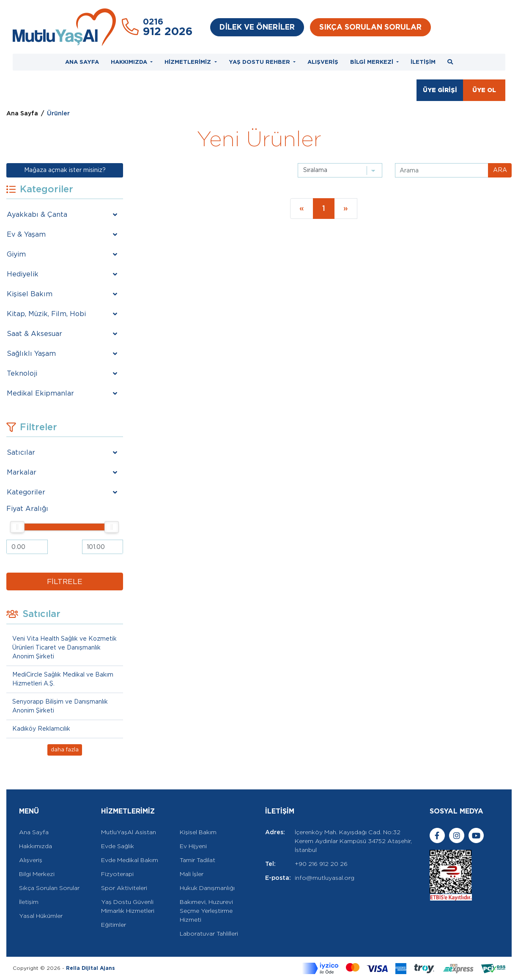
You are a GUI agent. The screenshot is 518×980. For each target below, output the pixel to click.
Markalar (22, 472)
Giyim (16, 254)
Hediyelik (23, 274)
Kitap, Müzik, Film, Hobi (46, 314)
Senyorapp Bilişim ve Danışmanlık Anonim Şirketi (60, 706)
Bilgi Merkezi (37, 874)
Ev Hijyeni (193, 846)
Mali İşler (192, 874)
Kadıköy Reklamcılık (41, 729)
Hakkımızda (36, 846)
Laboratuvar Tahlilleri (209, 934)
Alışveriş (31, 860)
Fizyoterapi (117, 874)
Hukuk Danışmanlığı (207, 888)
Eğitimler (114, 925)
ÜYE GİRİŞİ (440, 90)
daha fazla (65, 749)
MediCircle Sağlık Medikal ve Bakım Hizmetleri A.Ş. (63, 679)
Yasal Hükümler (41, 916)
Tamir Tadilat (197, 860)
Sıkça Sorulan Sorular (49, 888)
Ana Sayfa (22, 113)
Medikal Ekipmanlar (40, 393)
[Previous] (302, 209)
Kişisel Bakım (30, 294)
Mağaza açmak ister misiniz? (65, 170)
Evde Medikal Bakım (130, 860)
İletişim (29, 902)
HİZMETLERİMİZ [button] (189, 62)
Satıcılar (21, 452)
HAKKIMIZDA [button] (130, 62)
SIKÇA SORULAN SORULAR (370, 27)
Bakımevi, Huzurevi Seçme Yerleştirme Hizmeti (206, 911)
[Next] (346, 209)
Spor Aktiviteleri (124, 888)
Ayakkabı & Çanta (37, 214)
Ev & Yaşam (26, 234)
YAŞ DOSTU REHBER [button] (260, 62)
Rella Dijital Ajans (90, 968)
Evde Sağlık (118, 846)
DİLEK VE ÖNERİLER (257, 27)
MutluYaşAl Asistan (129, 832)
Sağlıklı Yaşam (31, 354)
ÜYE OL (484, 90)
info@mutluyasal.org (325, 878)
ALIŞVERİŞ (323, 62)
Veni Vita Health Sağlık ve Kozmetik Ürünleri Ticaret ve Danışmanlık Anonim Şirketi (64, 647)
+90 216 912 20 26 (321, 864)
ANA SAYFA (82, 62)
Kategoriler (26, 492)
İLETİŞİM (423, 62)
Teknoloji (22, 373)
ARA (500, 170)
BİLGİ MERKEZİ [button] (373, 62)
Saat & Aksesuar (34, 334)
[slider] (18, 527)
